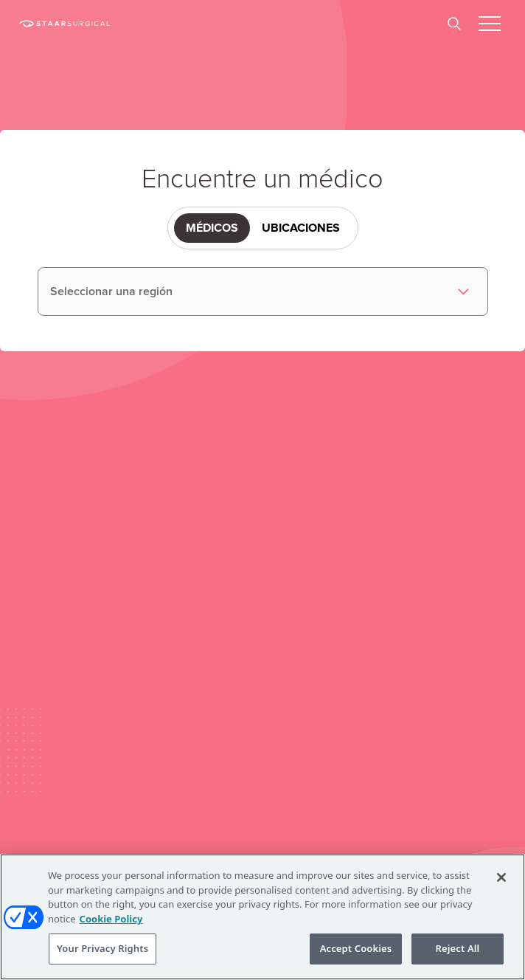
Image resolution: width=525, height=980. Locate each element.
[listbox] (263, 291)
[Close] (501, 877)
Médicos (212, 228)
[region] (262, 917)
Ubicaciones (301, 228)
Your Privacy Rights (102, 948)
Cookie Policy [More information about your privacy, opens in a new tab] (111, 919)
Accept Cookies (356, 948)
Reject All (458, 948)
